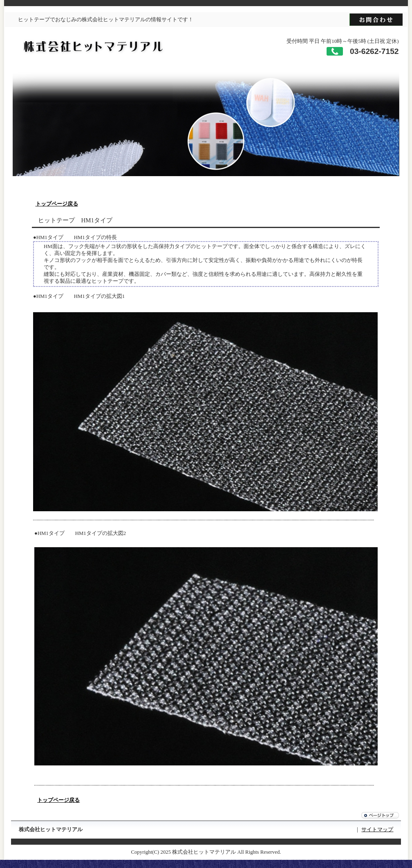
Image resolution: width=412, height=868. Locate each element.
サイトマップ (377, 830)
